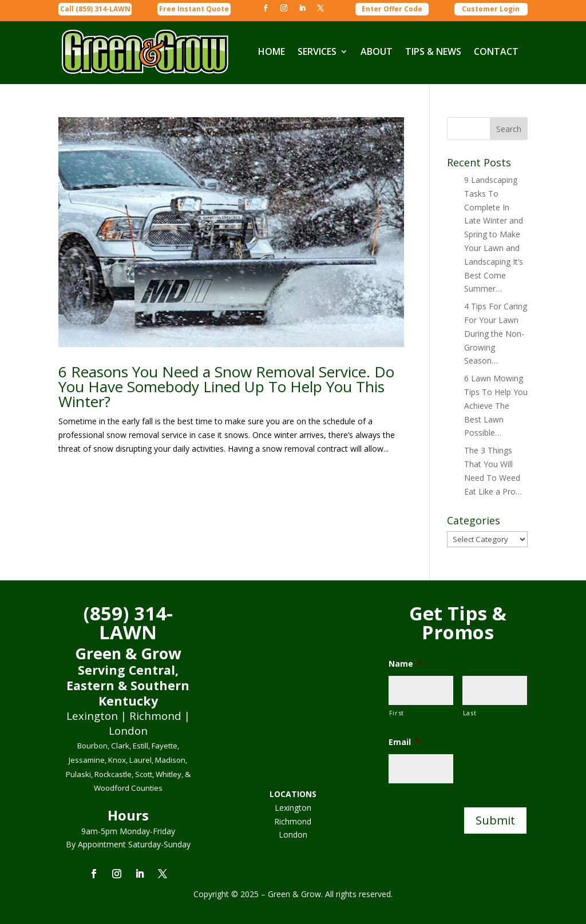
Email (404, 742)
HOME (272, 51)
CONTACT (496, 51)
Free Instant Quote (194, 9)
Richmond (293, 821)
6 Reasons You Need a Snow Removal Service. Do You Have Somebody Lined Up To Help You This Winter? (226, 387)
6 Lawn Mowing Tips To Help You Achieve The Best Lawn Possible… (496, 405)
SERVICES (317, 51)
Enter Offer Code (392, 9)
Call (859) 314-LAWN (95, 9)
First (397, 713)
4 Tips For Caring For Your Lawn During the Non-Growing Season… (496, 333)
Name (405, 664)
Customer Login (491, 9)
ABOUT (377, 51)
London (293, 835)
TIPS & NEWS (433, 51)
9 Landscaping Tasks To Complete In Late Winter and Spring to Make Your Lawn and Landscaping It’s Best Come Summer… (494, 234)
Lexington (293, 808)
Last (470, 713)
